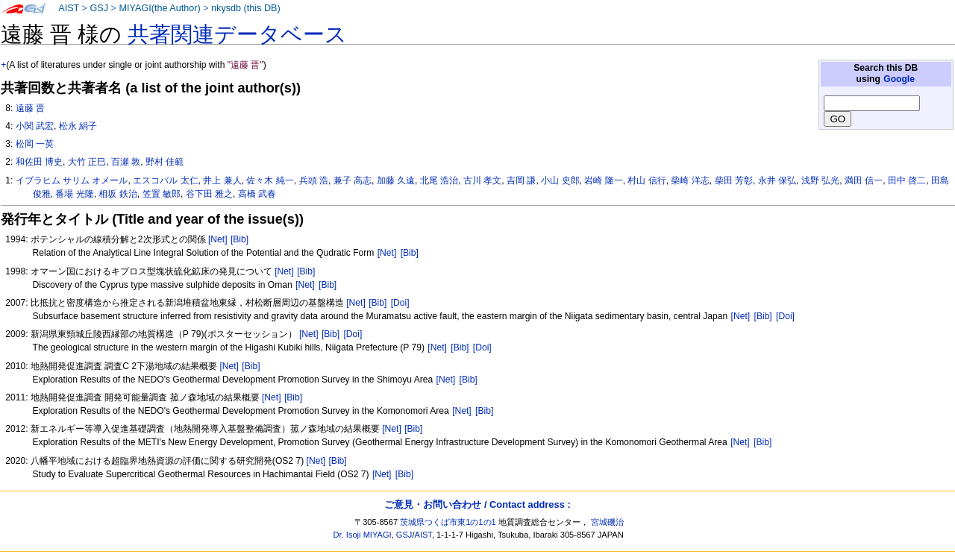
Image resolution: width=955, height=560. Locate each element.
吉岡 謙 (521, 180)
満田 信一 (864, 180)
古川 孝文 (482, 180)
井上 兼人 (222, 180)
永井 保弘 (777, 180)
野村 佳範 (165, 162)
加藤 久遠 (396, 180)
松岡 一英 (35, 144)
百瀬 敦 (126, 162)
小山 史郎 (560, 180)
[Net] (218, 239)
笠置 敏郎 (162, 194)
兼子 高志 (353, 180)
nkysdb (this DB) (246, 8)
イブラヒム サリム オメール (72, 180)
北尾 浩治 (439, 180)
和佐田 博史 (39, 162)
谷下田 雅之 (209, 194)
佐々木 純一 (270, 180)
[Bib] (239, 239)
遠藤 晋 (30, 108)
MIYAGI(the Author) (159, 8)
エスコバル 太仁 (165, 180)
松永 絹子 (78, 126)
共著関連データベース (237, 34)
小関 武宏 (35, 126)
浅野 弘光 (820, 180)
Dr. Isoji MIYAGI (363, 535)
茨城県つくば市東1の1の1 (448, 522)
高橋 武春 (257, 194)
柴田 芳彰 (734, 180)
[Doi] (400, 303)
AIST (69, 8)
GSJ (99, 8)
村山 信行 (646, 180)
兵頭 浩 (314, 180)
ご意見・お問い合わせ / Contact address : (477, 504)
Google (899, 79)
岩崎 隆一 (603, 180)
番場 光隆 (74, 194)
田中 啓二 (907, 180)
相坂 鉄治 (118, 194)
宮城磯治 (607, 522)
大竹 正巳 (87, 162)
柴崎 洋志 (690, 180)
